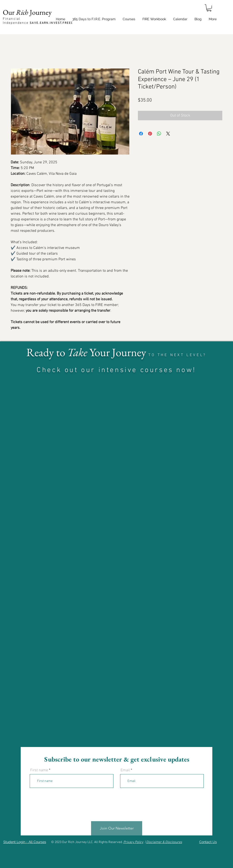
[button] (209, 8)
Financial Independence (41, 21)
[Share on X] (168, 134)
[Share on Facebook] (141, 134)
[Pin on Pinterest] (150, 134)
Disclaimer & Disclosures (164, 842)
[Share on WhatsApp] (159, 134)
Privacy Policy (133, 842)
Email (125, 770)
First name (39, 770)
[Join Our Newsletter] (117, 828)
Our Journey (27, 12)
